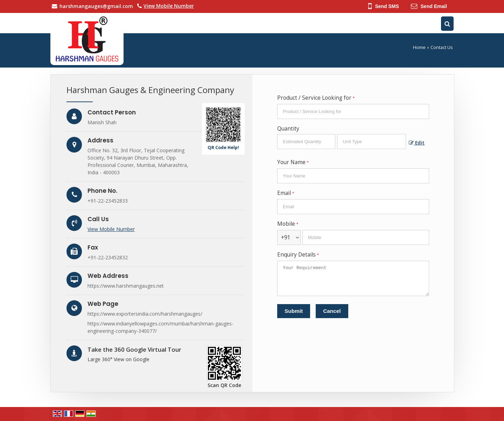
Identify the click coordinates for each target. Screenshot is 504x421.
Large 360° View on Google (118, 359)
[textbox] (372, 142)
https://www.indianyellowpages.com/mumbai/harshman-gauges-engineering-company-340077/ (160, 327)
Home (419, 47)
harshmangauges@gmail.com (96, 6)
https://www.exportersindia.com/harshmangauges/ (145, 314)
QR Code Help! (223, 148)
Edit (417, 143)
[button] (169, 6)
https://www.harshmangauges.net (126, 286)
